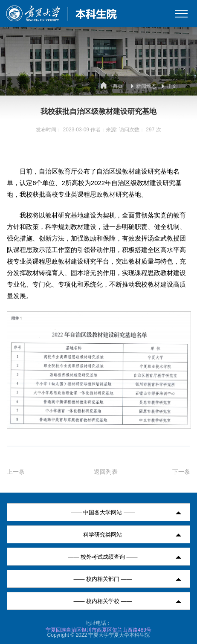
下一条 (181, 472)
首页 (118, 86)
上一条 (16, 472)
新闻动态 (146, 86)
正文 (172, 86)
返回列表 (106, 472)
